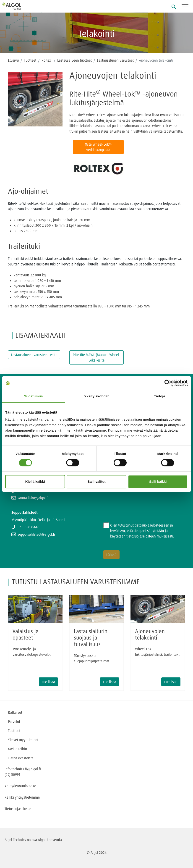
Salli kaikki (158, 481)
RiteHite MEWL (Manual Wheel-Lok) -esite (96, 357)
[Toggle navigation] (187, 7)
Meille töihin (18, 749)
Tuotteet (30, 60)
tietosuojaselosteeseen (152, 525)
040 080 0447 (28, 527)
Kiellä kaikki (35, 481)
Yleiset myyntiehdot (23, 740)
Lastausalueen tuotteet (74, 60)
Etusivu (13, 60)
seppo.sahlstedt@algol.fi (36, 534)
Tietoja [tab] (160, 396)
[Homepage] (17, 6)
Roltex (47, 60)
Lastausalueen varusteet (115, 60)
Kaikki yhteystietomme (22, 797)
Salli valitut (96, 481)
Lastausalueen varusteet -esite (34, 355)
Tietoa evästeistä (21, 758)
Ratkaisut (15, 712)
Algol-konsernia (50, 840)
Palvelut (14, 721)
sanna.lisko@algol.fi (33, 498)
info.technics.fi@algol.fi (23, 769)
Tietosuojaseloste (18, 809)
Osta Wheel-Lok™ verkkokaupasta (98, 147)
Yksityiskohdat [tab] (96, 396)
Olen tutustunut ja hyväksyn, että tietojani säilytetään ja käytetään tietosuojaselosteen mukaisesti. (142, 531)
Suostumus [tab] (33, 396)
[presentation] (138, 502)
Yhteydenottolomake (20, 786)
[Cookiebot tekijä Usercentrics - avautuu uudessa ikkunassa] (168, 383)
